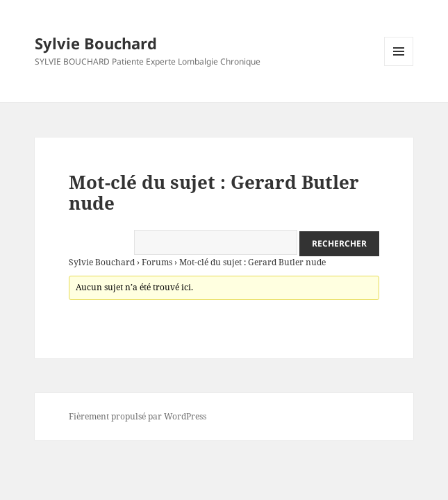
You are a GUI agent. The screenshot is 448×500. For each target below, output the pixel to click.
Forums (157, 262)
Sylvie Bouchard (96, 43)
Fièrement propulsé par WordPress (138, 416)
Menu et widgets (399, 66)
